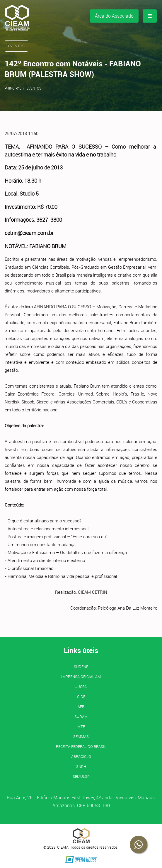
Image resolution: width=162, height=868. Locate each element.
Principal (13, 88)
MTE (81, 726)
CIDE (81, 697)
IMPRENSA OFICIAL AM (81, 677)
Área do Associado (114, 16)
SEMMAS (81, 736)
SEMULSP (81, 776)
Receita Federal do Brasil (81, 746)
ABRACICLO (81, 756)
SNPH (81, 766)
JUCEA (81, 687)
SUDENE (81, 667)
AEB (81, 706)
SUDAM (81, 716)
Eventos (34, 88)
